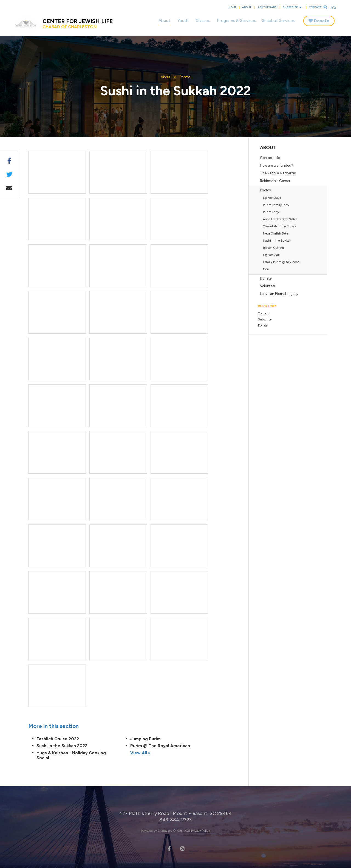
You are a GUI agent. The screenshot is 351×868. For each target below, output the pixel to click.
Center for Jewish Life (78, 24)
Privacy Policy (201, 831)
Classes (203, 21)
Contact (315, 7)
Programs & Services (236, 21)
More (266, 269)
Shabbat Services (278, 21)
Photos (185, 77)
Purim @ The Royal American (160, 746)
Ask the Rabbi (268, 7)
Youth (183, 21)
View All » (140, 753)
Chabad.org (165, 831)
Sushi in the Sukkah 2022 (62, 746)
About (247, 7)
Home (233, 7)
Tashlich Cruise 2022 (58, 739)
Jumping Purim (145, 739)
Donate (322, 21)
